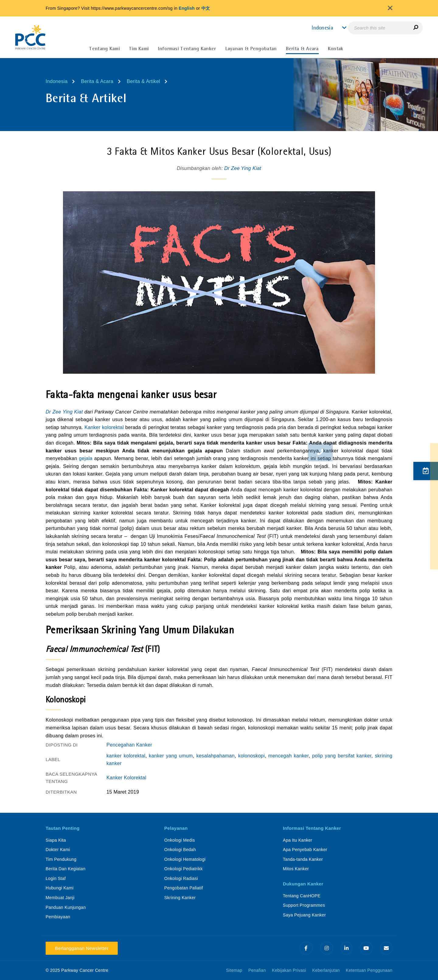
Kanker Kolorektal (126, 778)
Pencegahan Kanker (129, 745)
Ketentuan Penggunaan (369, 970)
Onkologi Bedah (180, 850)
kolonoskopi (252, 756)
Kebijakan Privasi (289, 970)
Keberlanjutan (326, 970)
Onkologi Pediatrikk (183, 869)
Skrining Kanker (180, 898)
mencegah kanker (289, 756)
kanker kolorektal (126, 756)
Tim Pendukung (61, 859)
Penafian (257, 970)
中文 (206, 8)
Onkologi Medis (180, 840)
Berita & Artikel (144, 81)
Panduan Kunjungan (66, 907)
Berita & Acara (97, 81)
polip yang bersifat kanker (342, 756)
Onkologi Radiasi (181, 878)
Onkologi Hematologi (185, 859)
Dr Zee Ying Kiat (243, 168)
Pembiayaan (58, 917)
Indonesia (57, 81)
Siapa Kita (56, 840)
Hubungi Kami (60, 888)
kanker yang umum (171, 756)
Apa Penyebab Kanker (305, 850)
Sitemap (234, 970)
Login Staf (56, 878)
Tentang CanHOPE (302, 896)
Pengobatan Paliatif (184, 888)
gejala (86, 458)
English (187, 8)
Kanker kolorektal (104, 427)
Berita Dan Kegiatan (66, 869)
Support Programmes (304, 905)
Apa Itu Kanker (298, 840)
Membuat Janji (60, 898)
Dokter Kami (58, 850)
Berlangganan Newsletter (82, 948)
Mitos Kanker (296, 869)
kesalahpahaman (215, 756)
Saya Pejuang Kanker (304, 915)
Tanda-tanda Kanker (303, 859)
